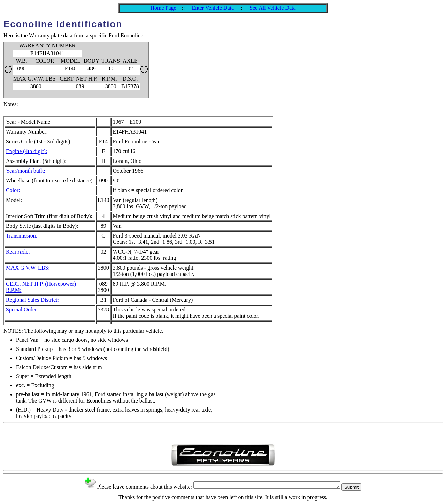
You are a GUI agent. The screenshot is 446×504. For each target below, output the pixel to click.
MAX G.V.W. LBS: (28, 268)
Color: (13, 190)
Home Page (163, 8)
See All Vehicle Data (273, 8)
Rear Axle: (18, 252)
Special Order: (22, 310)
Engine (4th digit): (26, 151)
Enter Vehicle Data (213, 8)
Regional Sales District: (32, 300)
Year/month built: (26, 171)
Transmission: (22, 236)
